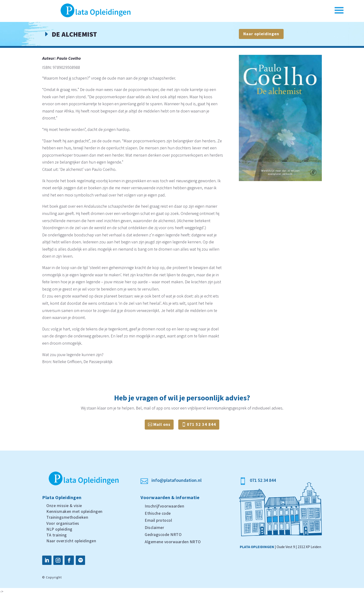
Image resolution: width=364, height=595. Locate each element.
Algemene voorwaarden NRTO (173, 542)
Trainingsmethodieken (67, 517)
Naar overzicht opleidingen (71, 541)
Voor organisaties (63, 523)
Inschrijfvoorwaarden (164, 506)
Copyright (54, 577)
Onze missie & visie (64, 506)
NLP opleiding (59, 529)
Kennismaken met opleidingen (74, 511)
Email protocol (158, 520)
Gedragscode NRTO (163, 534)
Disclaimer (154, 527)
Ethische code (158, 513)
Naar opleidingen (261, 34)
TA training (57, 535)
